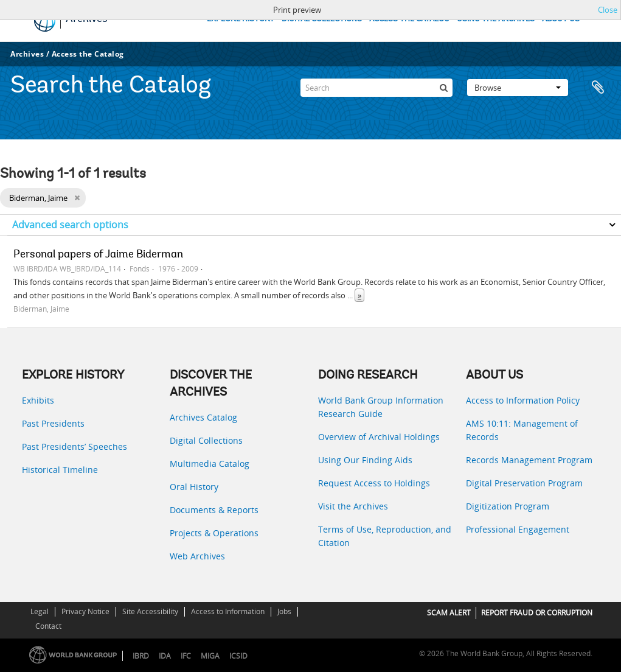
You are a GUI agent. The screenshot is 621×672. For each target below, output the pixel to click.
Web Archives (197, 556)
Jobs (284, 611)
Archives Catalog (203, 417)
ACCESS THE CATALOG (409, 19)
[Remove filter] (77, 198)
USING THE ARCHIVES (496, 19)
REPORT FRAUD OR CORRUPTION (537, 613)
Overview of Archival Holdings (379, 437)
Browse (518, 88)
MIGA (210, 656)
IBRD (141, 656)
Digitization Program (508, 506)
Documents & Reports (214, 510)
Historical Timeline (60, 470)
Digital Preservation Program (524, 483)
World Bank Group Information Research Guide (381, 407)
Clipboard (598, 88)
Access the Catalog (88, 54)
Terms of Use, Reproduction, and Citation (385, 536)
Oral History (194, 487)
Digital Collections (206, 440)
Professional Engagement (518, 529)
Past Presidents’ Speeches (75, 446)
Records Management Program (529, 460)
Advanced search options (70, 225)
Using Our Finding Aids (365, 460)
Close (608, 10)
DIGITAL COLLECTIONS (322, 19)
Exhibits (38, 400)
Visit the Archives (353, 506)
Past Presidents (53, 423)
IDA (165, 656)
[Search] (376, 88)
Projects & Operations (214, 533)
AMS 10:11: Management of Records (522, 430)
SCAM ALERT (449, 613)
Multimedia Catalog (210, 464)
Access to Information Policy (523, 400)
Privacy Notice (85, 611)
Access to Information (228, 611)
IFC (186, 656)
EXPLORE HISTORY (241, 19)
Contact (48, 626)
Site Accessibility (150, 611)
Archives (27, 54)
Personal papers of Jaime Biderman (98, 255)
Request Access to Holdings (374, 483)
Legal (40, 611)
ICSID (238, 656)
